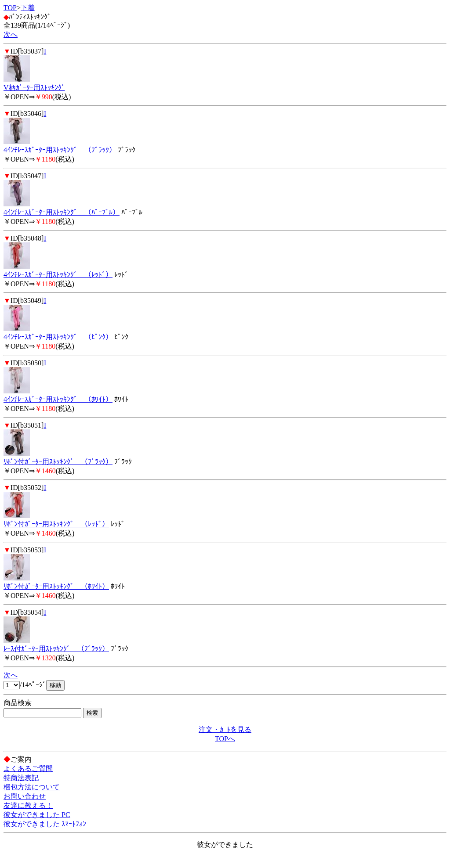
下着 (28, 8)
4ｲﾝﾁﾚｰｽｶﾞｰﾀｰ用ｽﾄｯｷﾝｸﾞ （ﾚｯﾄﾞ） (58, 275)
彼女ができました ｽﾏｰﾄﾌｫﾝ (45, 824)
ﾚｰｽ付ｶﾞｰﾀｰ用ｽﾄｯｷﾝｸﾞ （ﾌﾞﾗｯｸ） (56, 649)
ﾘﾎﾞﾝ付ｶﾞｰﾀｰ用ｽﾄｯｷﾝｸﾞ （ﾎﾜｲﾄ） (56, 586)
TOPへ (225, 739)
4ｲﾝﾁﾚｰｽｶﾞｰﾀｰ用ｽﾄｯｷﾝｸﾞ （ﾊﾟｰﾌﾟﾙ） (62, 212)
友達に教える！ (28, 805)
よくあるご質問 (28, 769)
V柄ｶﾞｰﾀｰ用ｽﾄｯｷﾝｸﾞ (34, 88)
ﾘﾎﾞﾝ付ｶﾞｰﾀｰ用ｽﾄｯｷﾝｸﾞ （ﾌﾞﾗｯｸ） (58, 462)
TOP (10, 8)
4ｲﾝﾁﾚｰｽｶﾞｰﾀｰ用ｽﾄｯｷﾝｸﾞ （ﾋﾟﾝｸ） (58, 337)
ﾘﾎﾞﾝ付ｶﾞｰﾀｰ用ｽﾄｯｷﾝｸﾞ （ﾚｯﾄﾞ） (56, 524)
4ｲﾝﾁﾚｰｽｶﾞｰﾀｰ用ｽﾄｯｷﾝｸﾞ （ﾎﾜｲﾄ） (58, 399)
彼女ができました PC (37, 815)
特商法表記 (21, 778)
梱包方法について (32, 787)
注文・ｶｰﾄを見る (225, 729)
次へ (11, 34)
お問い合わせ (25, 796)
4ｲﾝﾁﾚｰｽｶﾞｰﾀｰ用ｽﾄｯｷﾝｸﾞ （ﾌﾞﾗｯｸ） (60, 150)
